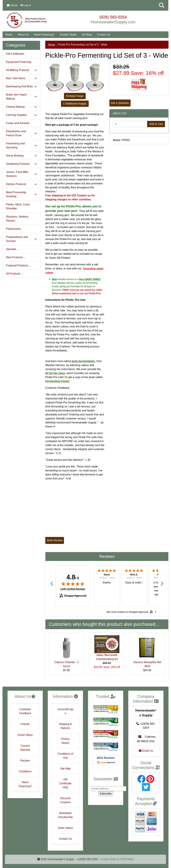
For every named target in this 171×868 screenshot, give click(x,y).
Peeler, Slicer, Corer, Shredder (18, 206)
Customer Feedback (25, 711)
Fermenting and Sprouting (21, 145)
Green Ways (25, 735)
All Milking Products (21, 70)
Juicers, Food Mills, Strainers (21, 174)
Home (12, 5)
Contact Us (104, 35)
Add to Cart (156, 124)
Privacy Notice (65, 741)
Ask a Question (120, 103)
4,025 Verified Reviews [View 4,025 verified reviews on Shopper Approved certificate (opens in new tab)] (73, 589)
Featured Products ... (18, 265)
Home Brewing (21, 156)
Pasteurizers (13, 229)
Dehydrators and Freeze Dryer (21, 133)
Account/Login (65, 711)
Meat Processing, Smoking (21, 194)
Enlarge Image (75, 96)
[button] (162, 5)
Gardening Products (21, 164)
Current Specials (25, 748)
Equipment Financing (19, 62)
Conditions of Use (65, 756)
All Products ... (15, 274)
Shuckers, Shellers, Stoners (18, 219)
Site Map (65, 769)
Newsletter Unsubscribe (65, 815)
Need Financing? (44, 35)
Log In (26, 5)
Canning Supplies (21, 115)
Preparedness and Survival (21, 239)
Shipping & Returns (65, 726)
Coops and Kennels (18, 123)
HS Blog (87, 35)
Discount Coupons (65, 800)
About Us (23, 35)
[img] (73, 584)
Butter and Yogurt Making (21, 97)
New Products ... (16, 257)
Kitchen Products (21, 184)
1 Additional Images (75, 104)
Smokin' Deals (68, 35)
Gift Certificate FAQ (65, 783)
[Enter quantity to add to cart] (130, 124)
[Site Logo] (30, 20)
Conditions (25, 771)
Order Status (65, 828)
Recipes (25, 761)
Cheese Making (21, 107)
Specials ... (13, 249)
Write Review (55, 540)
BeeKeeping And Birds (21, 86)
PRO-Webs (127, 859)
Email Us (146, 751)
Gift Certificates (15, 54)
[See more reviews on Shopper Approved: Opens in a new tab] (127, 612)
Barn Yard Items (21, 78)
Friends (25, 724)
